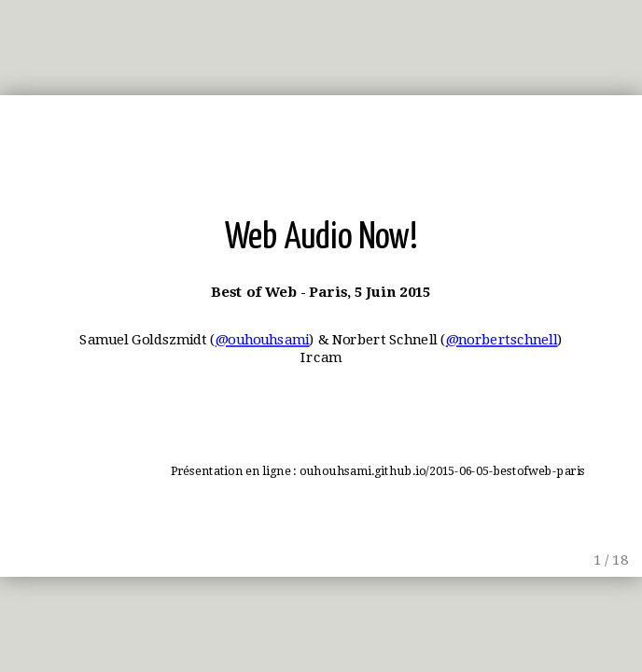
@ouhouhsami (263, 340)
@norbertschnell (502, 340)
